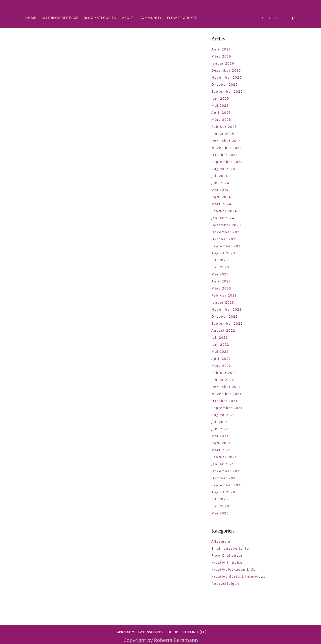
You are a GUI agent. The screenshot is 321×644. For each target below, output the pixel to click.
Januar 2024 (223, 218)
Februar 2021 (224, 457)
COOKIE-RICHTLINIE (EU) (186, 632)
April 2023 (221, 281)
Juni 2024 (220, 183)
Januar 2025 (223, 134)
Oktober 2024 (225, 155)
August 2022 (223, 330)
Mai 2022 (220, 352)
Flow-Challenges (227, 555)
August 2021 (223, 415)
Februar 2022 (224, 373)
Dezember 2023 (226, 225)
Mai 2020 (220, 513)
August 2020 (223, 492)
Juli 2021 (220, 422)
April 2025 (221, 112)
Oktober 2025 (225, 84)
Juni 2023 (220, 267)
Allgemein (221, 541)
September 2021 (227, 408)
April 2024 (221, 197)
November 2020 (227, 471)
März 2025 (221, 120)
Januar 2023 (223, 302)
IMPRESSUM (125, 632)
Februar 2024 (224, 211)
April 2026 (221, 49)
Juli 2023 (220, 260)
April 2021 (221, 443)
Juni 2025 (220, 98)
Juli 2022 (220, 337)
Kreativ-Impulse (227, 562)
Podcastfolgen (225, 583)
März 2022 (221, 366)
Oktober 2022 (225, 316)
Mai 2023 (220, 274)
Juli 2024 (220, 176)
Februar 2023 (224, 295)
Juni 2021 (220, 429)
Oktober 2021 (225, 401)
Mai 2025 (220, 105)
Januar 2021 (223, 464)
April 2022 (221, 359)
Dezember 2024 (226, 141)
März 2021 (221, 450)
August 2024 (223, 169)
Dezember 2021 (226, 387)
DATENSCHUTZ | (152, 632)
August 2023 (223, 253)
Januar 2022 (223, 380)
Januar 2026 (223, 63)
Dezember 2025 (226, 70)
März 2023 (221, 288)
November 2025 (227, 77)
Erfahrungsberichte (230, 548)
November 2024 (227, 148)
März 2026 (221, 56)
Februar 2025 (224, 127)
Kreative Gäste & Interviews (239, 576)
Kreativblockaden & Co (234, 569)
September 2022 (227, 323)
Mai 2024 (220, 190)
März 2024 (221, 204)
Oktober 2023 (225, 239)
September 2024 (227, 162)
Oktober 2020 (225, 478)
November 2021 (227, 394)
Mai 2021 (220, 436)
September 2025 (227, 91)
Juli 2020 (220, 499)
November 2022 (227, 309)
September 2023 (227, 246)
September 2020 (227, 485)
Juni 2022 (220, 344)
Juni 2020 (220, 506)
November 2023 (227, 232)
